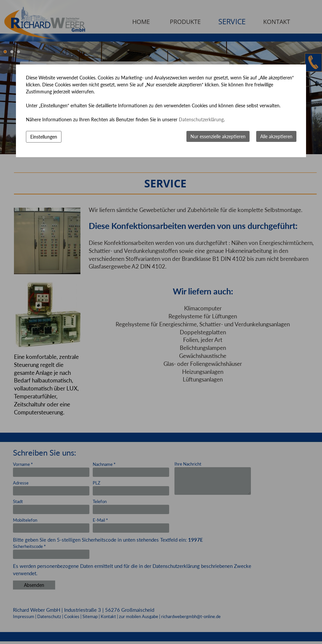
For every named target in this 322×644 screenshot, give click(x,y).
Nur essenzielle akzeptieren (218, 136)
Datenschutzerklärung (201, 119)
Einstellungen (44, 137)
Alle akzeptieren (276, 136)
